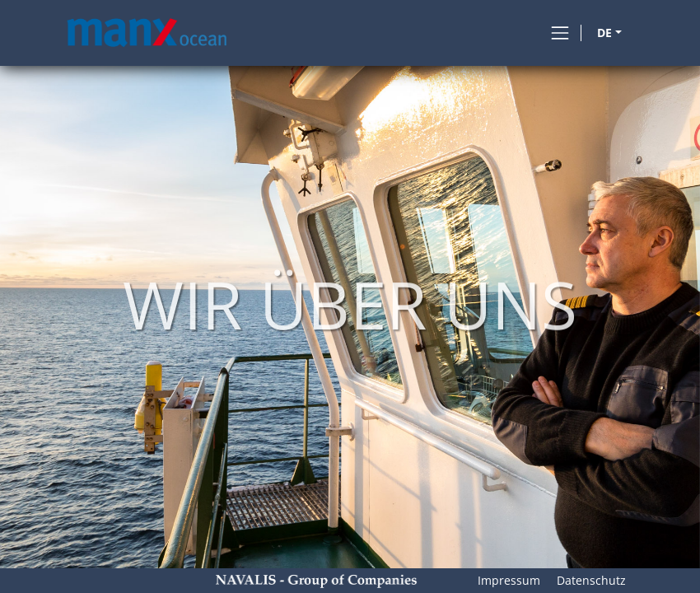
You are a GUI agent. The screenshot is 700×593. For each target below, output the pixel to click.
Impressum (509, 580)
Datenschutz (591, 580)
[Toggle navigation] (560, 33)
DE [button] (604, 33)
